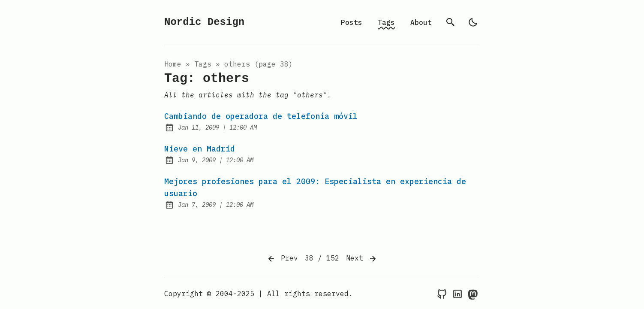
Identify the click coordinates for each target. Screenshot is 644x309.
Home (173, 64)
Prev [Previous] (282, 259)
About (421, 22)
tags (203, 64)
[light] (473, 22)
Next (362, 259)
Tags (386, 22)
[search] (451, 22)
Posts (352, 22)
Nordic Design (204, 22)
